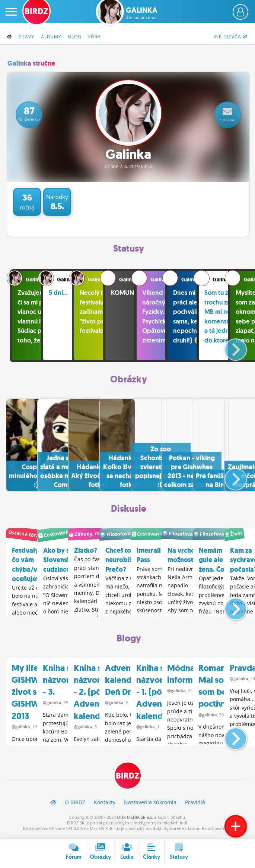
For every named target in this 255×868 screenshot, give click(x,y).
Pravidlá (195, 805)
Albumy (51, 37)
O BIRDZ (75, 805)
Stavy (27, 37)
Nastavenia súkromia (150, 805)
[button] (229, 347)
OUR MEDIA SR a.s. (135, 820)
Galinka (142, 13)
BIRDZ (128, 779)
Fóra (95, 37)
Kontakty (105, 805)
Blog (75, 37)
